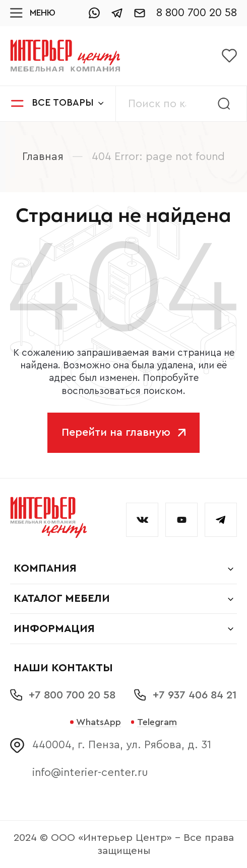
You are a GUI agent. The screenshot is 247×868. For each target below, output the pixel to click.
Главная (43, 156)
